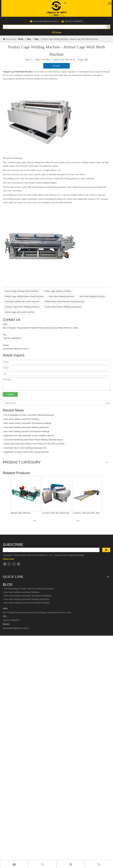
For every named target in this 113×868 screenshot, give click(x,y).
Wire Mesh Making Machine (62, 296)
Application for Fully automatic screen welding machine (28, 436)
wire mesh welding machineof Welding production (26, 428)
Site (86, 60)
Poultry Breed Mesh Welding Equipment (63, 307)
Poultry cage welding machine (57, 291)
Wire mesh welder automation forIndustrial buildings (27, 424)
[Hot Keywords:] (108, 27)
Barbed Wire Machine (21, 513)
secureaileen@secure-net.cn (46, 21)
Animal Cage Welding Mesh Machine (22, 291)
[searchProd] (55, 27)
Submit (10, 394)
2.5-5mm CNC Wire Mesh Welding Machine (56, 513)
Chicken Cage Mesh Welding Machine (22, 307)
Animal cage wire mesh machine (20, 312)
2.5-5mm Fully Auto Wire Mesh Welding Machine (87, 513)
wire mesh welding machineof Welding (21, 420)
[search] (51, 550)
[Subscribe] (106, 550)
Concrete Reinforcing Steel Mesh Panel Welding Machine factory (33, 440)
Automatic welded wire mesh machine (22, 302)
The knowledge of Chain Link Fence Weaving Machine (28, 416)
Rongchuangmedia (76, 555)
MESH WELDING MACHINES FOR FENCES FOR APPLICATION (34, 444)
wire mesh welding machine (92, 296)
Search (108, 403)
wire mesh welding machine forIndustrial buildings (26, 432)
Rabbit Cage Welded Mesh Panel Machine (24, 296)
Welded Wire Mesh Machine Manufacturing (64, 302)
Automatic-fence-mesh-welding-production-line (25, 448)
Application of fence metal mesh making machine (26, 453)
